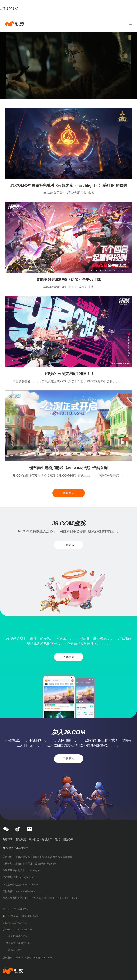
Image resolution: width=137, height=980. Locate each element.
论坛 (58, 839)
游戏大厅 (47, 839)
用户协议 (34, 839)
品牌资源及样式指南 (17, 848)
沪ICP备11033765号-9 (14, 923)
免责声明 (8, 839)
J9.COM (9, 9)
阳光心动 (68, 839)
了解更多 (69, 545)
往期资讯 (69, 493)
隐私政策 (21, 839)
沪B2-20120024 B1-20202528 (18, 929)
